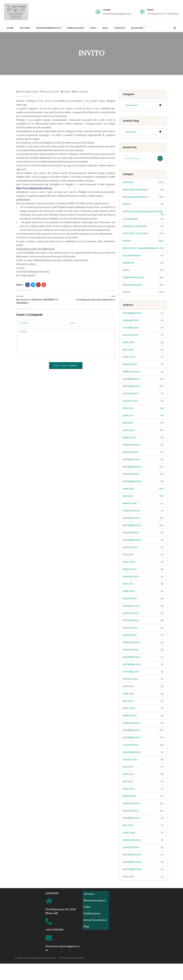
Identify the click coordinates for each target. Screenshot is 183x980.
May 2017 (143, 424)
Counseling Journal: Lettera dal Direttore (96, 301)
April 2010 (143, 834)
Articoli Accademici (92, 923)
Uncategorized (143, 286)
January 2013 (143, 651)
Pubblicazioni (78, 29)
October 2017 (143, 395)
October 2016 (143, 476)
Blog (109, 29)
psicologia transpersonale (143, 250)
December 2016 (143, 461)
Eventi (143, 206)
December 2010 (143, 820)
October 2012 (143, 673)
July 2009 (143, 878)
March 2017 (143, 439)
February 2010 (143, 842)
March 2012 (143, 717)
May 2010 (143, 827)
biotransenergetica (143, 198)
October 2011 (143, 746)
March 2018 (143, 366)
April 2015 (143, 563)
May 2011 (143, 783)
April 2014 (143, 593)
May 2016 (143, 498)
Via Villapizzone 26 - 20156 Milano (163, 14)
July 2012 (143, 688)
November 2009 (143, 864)
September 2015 (143, 542)
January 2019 (143, 322)
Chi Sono (25, 29)
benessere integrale (143, 191)
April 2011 (143, 790)
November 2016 (143, 468)
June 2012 (143, 695)
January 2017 (143, 454)
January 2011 (143, 812)
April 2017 (143, 432)
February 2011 (143, 805)
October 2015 (143, 534)
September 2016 (143, 483)
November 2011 (143, 739)
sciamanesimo (143, 257)
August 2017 (143, 402)
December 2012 (143, 659)
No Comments (81, 93)
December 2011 (143, 732)
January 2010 (143, 849)
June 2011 (143, 776)
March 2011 (143, 798)
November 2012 (143, 666)
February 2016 (143, 512)
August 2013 (143, 629)
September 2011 (143, 754)
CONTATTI (52, 895)
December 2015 (143, 520)
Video (96, 29)
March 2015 (143, 571)
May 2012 (143, 703)
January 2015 (143, 578)
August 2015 (143, 549)
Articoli (67, 93)
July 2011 (143, 768)
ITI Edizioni (143, 220)
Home (10, 29)
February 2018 (143, 373)
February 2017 (143, 446)
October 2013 (143, 622)
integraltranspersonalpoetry (143, 214)
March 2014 (143, 600)
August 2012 (143, 681)
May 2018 (143, 351)
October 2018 (143, 329)
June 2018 (143, 344)
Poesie (143, 242)
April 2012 (143, 710)
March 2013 (143, 637)
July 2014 (143, 585)
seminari (143, 264)
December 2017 (143, 380)
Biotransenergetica (50, 29)
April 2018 (143, 359)
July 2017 (143, 410)
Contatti (123, 29)
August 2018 (143, 337)
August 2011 (143, 761)
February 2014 (143, 607)
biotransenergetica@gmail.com (117, 14)
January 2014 (143, 615)
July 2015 (143, 556)
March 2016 (143, 505)
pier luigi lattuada (143, 235)
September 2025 (143, 315)
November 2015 (143, 527)
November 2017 (143, 388)
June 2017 (143, 417)
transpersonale (143, 279)
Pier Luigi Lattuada (30, 93)
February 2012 (143, 724)
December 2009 (143, 856)
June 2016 (143, 490)
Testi (143, 272)
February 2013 (143, 644)
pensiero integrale (143, 228)
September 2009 (143, 871)
